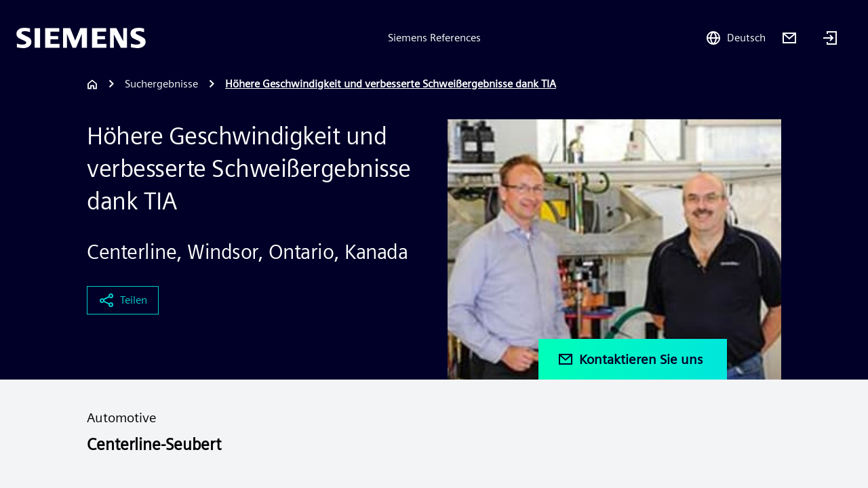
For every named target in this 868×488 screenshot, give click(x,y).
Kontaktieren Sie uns (630, 359)
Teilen (123, 300)
